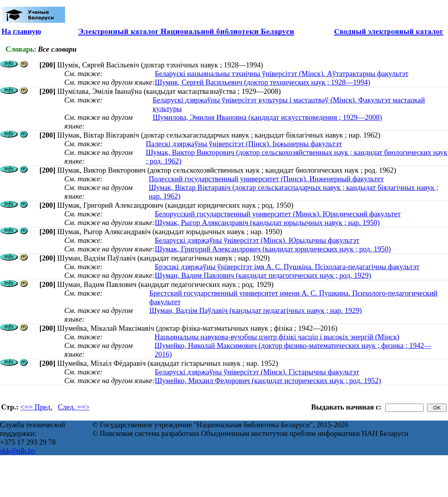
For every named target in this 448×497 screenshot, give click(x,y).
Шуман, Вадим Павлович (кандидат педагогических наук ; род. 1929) (263, 275)
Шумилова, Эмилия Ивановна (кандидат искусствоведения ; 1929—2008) (267, 117)
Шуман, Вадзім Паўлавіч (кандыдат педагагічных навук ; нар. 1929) (255, 310)
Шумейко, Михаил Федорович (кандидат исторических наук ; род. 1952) (268, 381)
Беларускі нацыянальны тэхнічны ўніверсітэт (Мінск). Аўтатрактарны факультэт (281, 74)
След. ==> (74, 407)
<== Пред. (36, 407)
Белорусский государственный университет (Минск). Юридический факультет (277, 214)
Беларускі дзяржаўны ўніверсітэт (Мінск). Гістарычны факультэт (257, 372)
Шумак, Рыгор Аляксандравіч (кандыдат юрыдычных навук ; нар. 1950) (267, 222)
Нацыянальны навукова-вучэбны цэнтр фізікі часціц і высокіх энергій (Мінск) (277, 337)
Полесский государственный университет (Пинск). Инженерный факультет (266, 179)
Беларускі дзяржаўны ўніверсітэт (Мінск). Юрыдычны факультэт (257, 240)
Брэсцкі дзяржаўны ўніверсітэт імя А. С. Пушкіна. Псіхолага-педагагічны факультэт (287, 267)
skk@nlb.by (18, 451)
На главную (21, 31)
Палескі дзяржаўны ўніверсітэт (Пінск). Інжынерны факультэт (244, 144)
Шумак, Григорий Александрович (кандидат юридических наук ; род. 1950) (273, 249)
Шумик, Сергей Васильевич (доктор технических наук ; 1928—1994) (262, 82)
